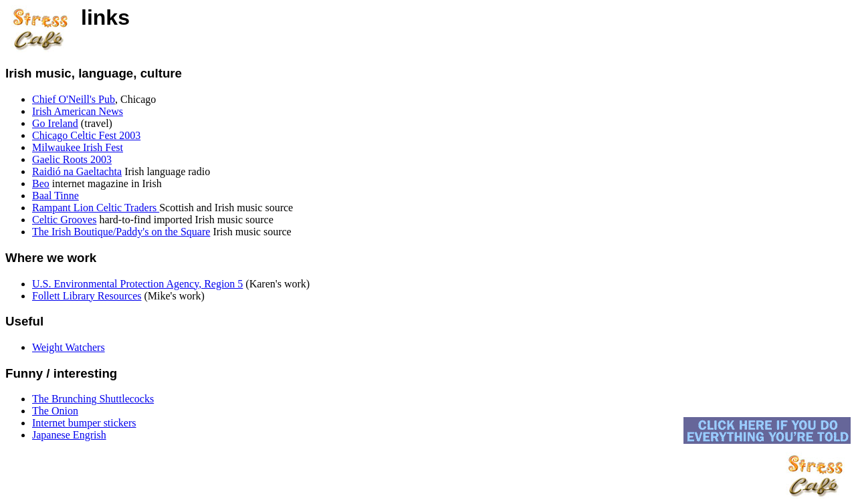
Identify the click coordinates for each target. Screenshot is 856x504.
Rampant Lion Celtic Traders (96, 208)
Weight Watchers (69, 347)
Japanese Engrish (69, 435)
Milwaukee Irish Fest (78, 147)
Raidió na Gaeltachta (77, 171)
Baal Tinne (56, 196)
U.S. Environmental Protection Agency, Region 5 (137, 284)
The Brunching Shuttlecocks (93, 399)
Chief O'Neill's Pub (74, 99)
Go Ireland (55, 123)
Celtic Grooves (64, 220)
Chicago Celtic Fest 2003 (86, 135)
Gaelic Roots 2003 (72, 159)
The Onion (55, 411)
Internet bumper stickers (84, 423)
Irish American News (78, 111)
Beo (41, 183)
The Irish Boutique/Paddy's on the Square (121, 232)
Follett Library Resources (87, 296)
